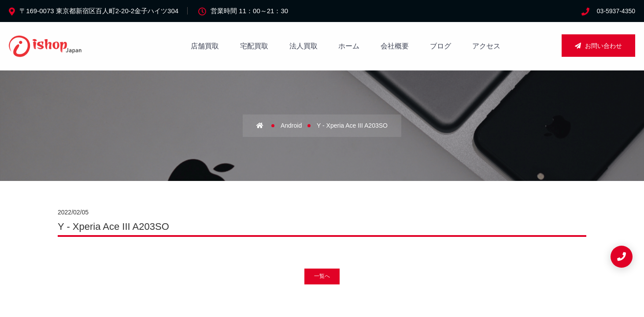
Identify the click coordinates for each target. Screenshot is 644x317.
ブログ (440, 46)
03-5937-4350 (616, 11)
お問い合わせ (598, 46)
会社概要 (395, 46)
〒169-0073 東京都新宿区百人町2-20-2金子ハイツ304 (99, 11)
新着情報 (316, 240)
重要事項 (374, 223)
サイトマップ (380, 206)
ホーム (349, 46)
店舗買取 (205, 46)
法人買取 (303, 46)
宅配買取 (254, 46)
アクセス (486, 46)
